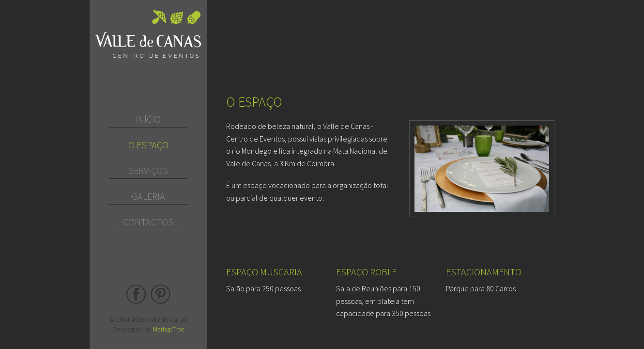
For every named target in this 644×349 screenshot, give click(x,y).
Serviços (148, 170)
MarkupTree (168, 329)
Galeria (148, 196)
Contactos (148, 222)
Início (148, 119)
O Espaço (148, 145)
